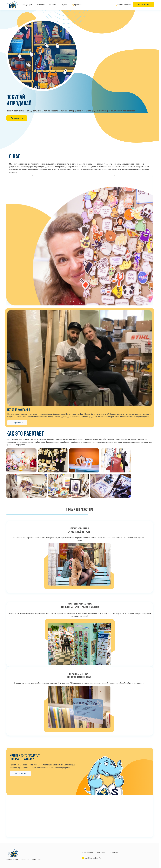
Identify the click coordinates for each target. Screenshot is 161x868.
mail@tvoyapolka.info (93, 858)
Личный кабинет (123, 5)
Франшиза (53, 5)
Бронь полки (143, 4)
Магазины (41, 5)
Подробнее (17, 423)
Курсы (64, 5)
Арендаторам (27, 5)
